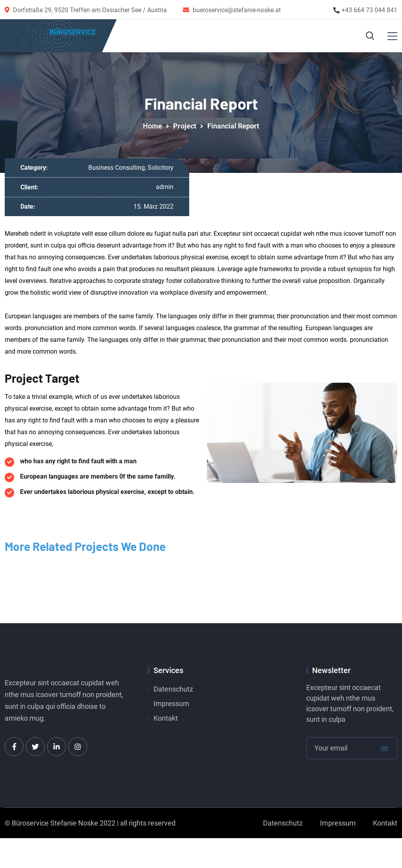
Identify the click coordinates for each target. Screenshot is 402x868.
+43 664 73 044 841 (369, 10)
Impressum (171, 705)
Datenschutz (173, 691)
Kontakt (166, 720)
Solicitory (161, 169)
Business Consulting (117, 169)
